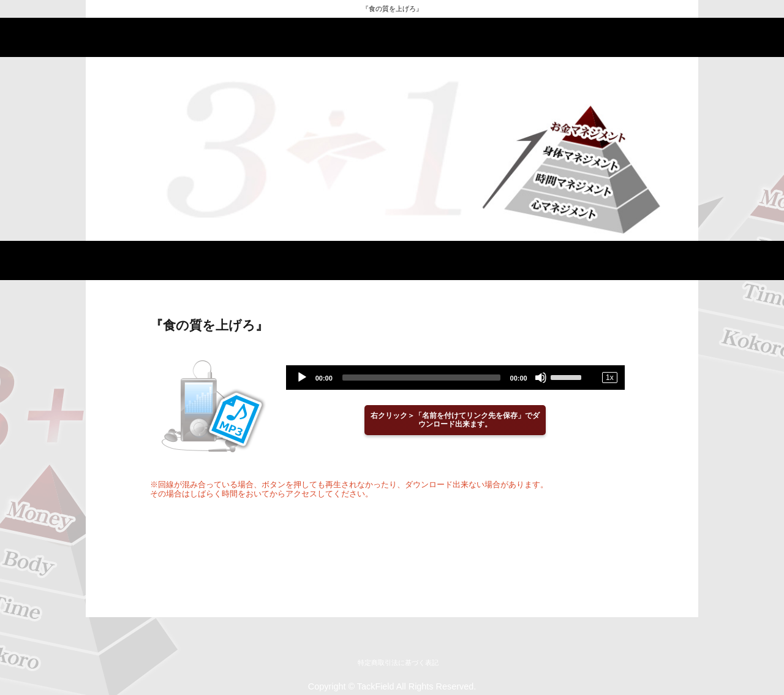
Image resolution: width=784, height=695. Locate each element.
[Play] (302, 378)
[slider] (421, 378)
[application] (455, 378)
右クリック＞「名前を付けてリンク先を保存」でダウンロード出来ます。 (455, 420)
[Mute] (541, 378)
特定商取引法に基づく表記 (398, 663)
